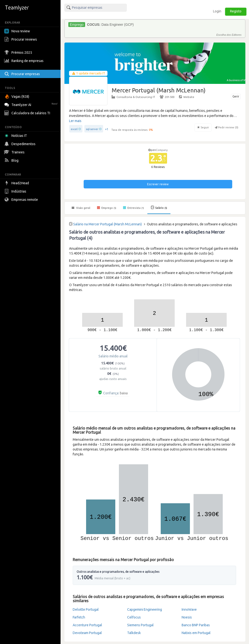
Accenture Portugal (87, 625)
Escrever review (158, 184)
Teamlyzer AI (31, 104)
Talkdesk (134, 633)
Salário (159, 207)
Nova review (17, 31)
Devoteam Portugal (87, 633)
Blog (12, 160)
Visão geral (81, 208)
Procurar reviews (21, 39)
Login (217, 11)
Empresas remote (22, 200)
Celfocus (134, 617)
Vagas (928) (17, 97)
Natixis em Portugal (196, 633)
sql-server (92, 129)
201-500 (167, 97)
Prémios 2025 (19, 53)
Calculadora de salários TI (28, 113)
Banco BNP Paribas (196, 625)
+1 (107, 129)
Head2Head (17, 183)
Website (187, 97)
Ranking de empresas (24, 61)
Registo (236, 11)
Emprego (107, 208)
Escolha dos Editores (229, 35)
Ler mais (75, 121)
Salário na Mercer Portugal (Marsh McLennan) (107, 224)
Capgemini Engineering (145, 609)
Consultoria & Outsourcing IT (133, 97)
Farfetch (79, 617)
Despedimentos (20, 144)
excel (74, 129)
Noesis (187, 617)
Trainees (15, 152)
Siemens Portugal (140, 625)
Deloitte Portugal (86, 609)
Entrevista (133, 208)
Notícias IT (16, 136)
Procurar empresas (23, 74)
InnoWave (189, 609)
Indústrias (16, 191)
